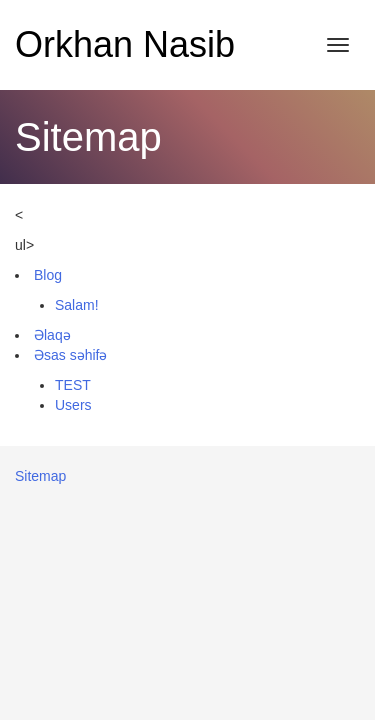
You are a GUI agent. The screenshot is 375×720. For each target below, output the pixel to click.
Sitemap (40, 476)
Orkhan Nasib (125, 44)
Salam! (77, 305)
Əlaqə (52, 335)
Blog (48, 275)
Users (73, 405)
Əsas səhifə (70, 355)
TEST (73, 385)
